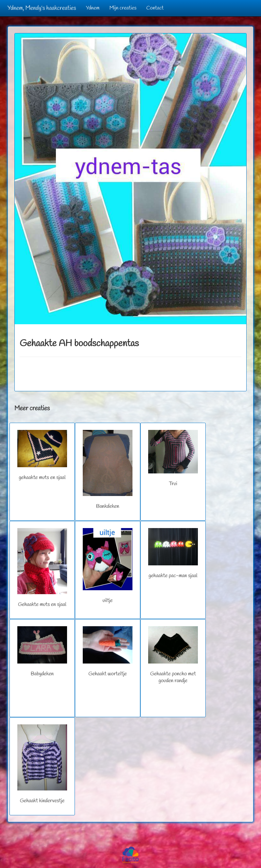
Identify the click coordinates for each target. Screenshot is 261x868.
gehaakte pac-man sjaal (173, 553)
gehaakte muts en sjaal (42, 455)
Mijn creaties (123, 8)
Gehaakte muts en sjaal (42, 568)
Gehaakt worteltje (107, 652)
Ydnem (93, 8)
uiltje (107, 566)
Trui (173, 459)
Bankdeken (107, 470)
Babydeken (42, 652)
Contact (155, 8)
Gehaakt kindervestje (42, 764)
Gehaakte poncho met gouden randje (173, 655)
